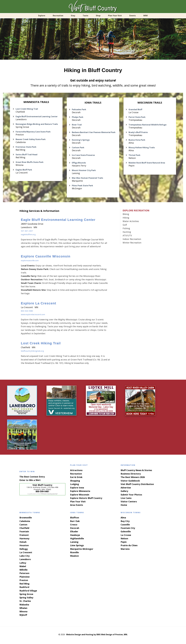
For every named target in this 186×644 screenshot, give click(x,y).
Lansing (74, 543)
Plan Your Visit (78, 503)
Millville (23, 571)
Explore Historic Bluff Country (86, 499)
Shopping (75, 482)
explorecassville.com (31, 262)
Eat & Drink (76, 479)
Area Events (77, 506)
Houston (24, 547)
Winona (23, 613)
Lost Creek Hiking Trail (41, 345)
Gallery (124, 492)
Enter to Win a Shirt (30, 482)
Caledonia (25, 523)
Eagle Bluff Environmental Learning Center (58, 221)
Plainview (24, 578)
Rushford (24, 588)
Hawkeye (75, 536)
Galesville (126, 533)
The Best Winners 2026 (133, 479)
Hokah (23, 543)
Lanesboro (25, 561)
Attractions (76, 472)
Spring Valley (26, 599)
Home (124, 506)
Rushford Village (28, 592)
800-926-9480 (28, 312)
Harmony (24, 540)
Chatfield (24, 529)
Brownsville (26, 519)
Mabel (23, 568)
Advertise (126, 489)
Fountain (24, 533)
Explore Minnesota (80, 492)
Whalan (23, 609)
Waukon (74, 557)
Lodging (74, 486)
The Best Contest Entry (32, 478)
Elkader (74, 533)
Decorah (75, 529)
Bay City (125, 523)
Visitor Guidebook (130, 482)
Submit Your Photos (131, 496)
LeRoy (23, 564)
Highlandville (77, 540)
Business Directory (131, 475)
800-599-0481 (42, 493)
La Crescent (26, 554)
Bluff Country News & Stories (136, 472)
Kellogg (24, 550)
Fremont (24, 536)
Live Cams (126, 499)
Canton (23, 526)
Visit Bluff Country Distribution (137, 486)
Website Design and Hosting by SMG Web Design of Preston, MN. (97, 636)
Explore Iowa (77, 489)
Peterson (24, 575)
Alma (123, 519)
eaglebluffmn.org (30, 236)
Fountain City (128, 529)
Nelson (124, 540)
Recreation (76, 475)
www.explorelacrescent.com (35, 316)
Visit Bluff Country (93, 7)
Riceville (74, 554)
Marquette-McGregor (82, 550)
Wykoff (23, 616)
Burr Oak (75, 523)
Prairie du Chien (129, 547)
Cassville (125, 526)
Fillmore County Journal (49, 495)
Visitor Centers (129, 503)
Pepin (124, 543)
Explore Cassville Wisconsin (46, 258)
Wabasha (24, 606)
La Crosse (126, 536)
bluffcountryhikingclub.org (35, 352)
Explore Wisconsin (80, 496)
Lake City (24, 557)
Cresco (74, 526)
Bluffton (75, 519)
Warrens (125, 550)
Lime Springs (77, 547)
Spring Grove (26, 596)
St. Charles (25, 602)
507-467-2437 (28, 232)
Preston (24, 582)
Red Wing (24, 585)
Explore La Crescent (38, 305)
